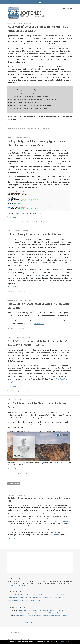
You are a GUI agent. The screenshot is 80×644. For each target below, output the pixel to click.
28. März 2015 (11, 300)
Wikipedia (39, 213)
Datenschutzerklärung (65, 642)
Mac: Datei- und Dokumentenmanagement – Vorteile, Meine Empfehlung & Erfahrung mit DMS (37, 500)
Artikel (55, 412)
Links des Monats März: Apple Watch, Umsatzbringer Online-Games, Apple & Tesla (38, 305)
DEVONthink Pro (66, 521)
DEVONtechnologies (53, 521)
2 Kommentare (27, 138)
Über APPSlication (27, 639)
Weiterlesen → (13, 124)
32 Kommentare (21, 495)
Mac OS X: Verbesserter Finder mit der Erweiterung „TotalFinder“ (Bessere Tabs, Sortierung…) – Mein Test (35, 343)
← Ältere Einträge (14, 484)
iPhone (29, 222)
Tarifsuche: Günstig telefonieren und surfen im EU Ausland (37, 234)
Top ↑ (71, 639)
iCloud (29, 129)
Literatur (34, 222)
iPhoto (33, 129)
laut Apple (64, 164)
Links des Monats (23, 328)
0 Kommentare (27, 231)
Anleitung (20, 129)
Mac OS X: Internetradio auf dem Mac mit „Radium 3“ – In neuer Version (38, 405)
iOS (23, 222)
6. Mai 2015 (11, 231)
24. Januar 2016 (12, 23)
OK (59, 642)
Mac (37, 129)
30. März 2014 (11, 495)
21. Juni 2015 (11, 138)
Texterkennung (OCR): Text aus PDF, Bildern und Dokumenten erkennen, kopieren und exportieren (43, 616)
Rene (20, 337)
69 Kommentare (29, 23)
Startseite (10, 639)
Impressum (10, 635)
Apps (25, 129)
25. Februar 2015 (12, 400)
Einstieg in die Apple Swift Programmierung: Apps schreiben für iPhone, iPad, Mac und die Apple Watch (38, 143)
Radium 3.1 (35, 425)
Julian (22, 23)
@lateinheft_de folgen (28, 623)
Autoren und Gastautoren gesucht (18, 585)
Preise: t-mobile (42, 275)
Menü (40, 2)
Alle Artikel (17, 639)
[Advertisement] (40, 562)
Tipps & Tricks (46, 129)
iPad (26, 222)
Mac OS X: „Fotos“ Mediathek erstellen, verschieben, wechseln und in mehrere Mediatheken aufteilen (40, 28)
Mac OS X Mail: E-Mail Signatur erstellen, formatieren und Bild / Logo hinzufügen (43, 610)
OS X (40, 129)
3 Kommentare (30, 400)
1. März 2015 (11, 337)
